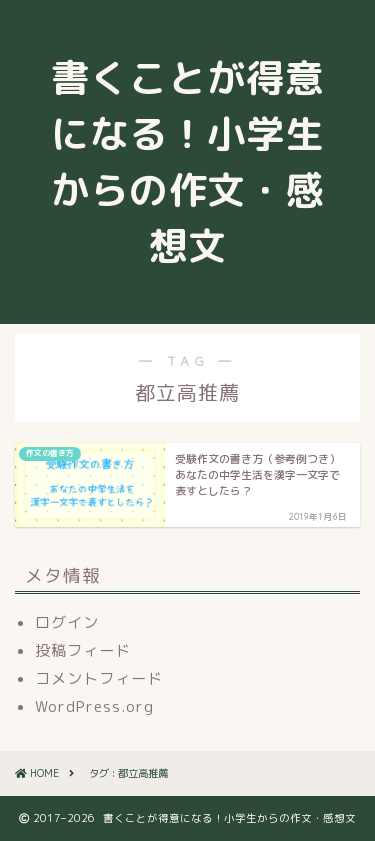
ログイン (67, 622)
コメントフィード (99, 678)
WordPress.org (94, 706)
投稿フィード (83, 650)
